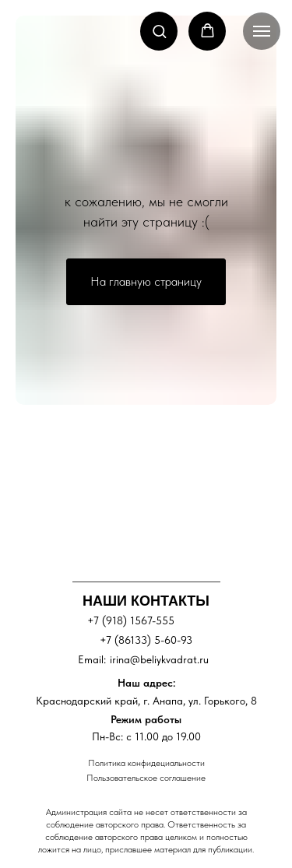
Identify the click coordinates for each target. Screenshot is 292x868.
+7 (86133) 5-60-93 (146, 640)
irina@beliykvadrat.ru (159, 659)
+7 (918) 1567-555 (131, 620)
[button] (159, 31)
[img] (140, 493)
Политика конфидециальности (146, 763)
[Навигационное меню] (262, 31)
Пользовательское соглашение (146, 778)
